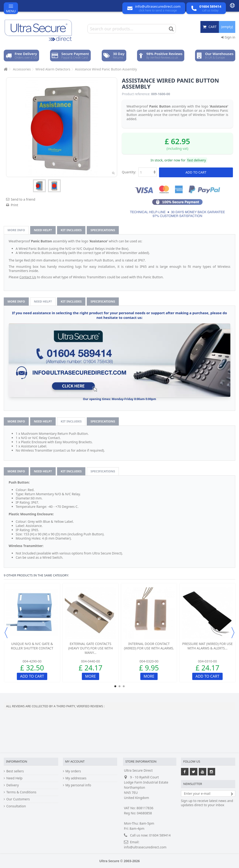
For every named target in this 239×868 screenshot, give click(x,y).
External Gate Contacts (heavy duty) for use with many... (91, 648)
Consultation (16, 806)
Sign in (228, 37)
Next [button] (233, 633)
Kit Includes (71, 230)
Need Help (14, 778)
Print (14, 205)
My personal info (78, 785)
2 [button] (119, 686)
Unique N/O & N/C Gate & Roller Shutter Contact (32, 646)
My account (75, 761)
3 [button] (124, 686)
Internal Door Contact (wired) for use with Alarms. (149, 646)
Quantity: (129, 172)
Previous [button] (6, 633)
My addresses (76, 778)
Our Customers (18, 799)
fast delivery (197, 160)
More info (16, 230)
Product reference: (136, 94)
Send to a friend (23, 199)
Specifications (103, 230)
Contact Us (28, 277)
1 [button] (115, 686)
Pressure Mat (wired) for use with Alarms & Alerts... (207, 646)
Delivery (13, 785)
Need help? (43, 230)
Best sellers (15, 771)
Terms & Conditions (21, 792)
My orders (73, 771)
